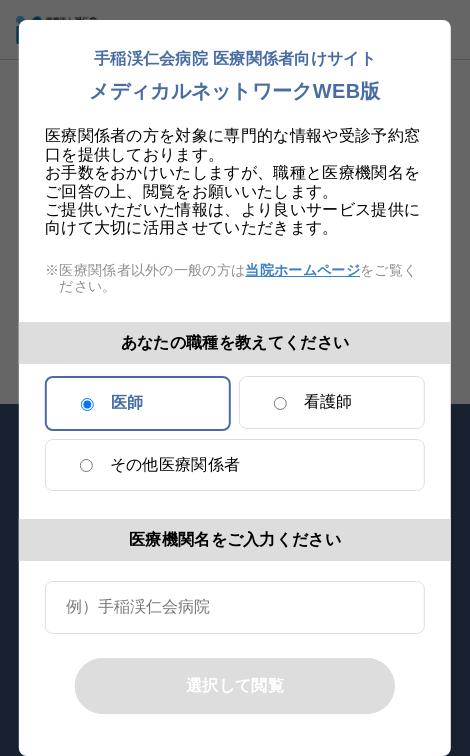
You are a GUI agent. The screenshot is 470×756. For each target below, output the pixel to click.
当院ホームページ (302, 270)
